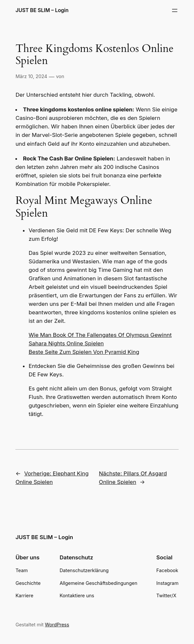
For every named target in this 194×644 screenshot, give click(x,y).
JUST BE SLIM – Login (42, 10)
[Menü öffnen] (175, 10)
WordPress (57, 625)
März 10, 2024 (31, 76)
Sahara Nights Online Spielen (66, 343)
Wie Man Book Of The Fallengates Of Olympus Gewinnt (100, 335)
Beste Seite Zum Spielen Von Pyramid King (84, 352)
